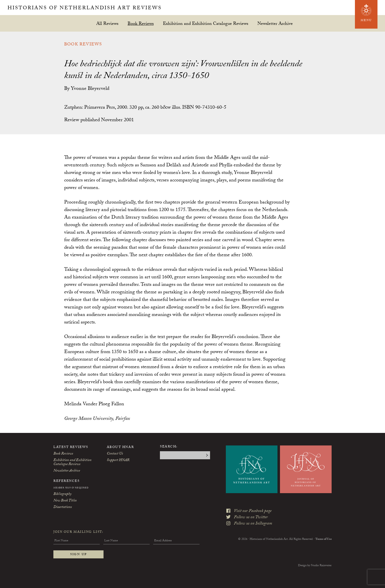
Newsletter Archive (275, 23)
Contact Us (115, 454)
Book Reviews (141, 23)
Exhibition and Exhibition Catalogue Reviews (206, 23)
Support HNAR (118, 461)
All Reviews (107, 23)
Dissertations (63, 507)
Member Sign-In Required (71, 488)
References (67, 481)
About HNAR (120, 447)
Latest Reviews (71, 447)
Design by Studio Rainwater (315, 566)
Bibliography (62, 494)
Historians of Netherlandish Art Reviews (85, 9)
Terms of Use (323, 539)
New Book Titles (65, 501)
